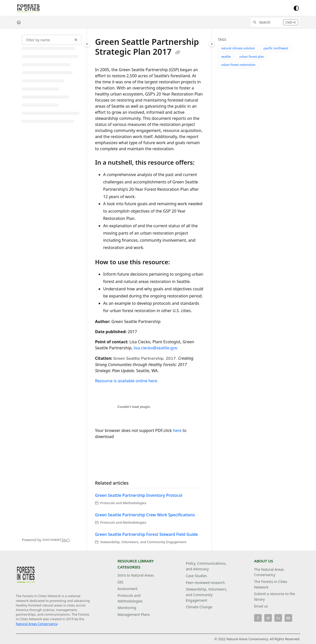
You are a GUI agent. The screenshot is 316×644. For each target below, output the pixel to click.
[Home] (19, 22)
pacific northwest (276, 48)
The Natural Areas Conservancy (269, 572)
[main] (149, 290)
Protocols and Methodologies (130, 598)
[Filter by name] (52, 40)
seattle (226, 57)
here (177, 430)
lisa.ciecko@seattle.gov (155, 348)
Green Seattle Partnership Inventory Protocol (139, 495)
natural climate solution (238, 48)
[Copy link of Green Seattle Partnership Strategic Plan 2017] (178, 52)
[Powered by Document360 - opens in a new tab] (46, 540)
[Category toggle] (87, 44)
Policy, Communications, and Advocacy (206, 566)
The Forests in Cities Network (271, 584)
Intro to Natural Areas (136, 575)
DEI (121, 582)
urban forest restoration (238, 65)
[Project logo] (28, 8)
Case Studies (196, 576)
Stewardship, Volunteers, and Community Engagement (207, 595)
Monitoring (127, 608)
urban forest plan (252, 57)
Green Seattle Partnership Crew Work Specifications (145, 515)
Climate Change (199, 607)
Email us (261, 606)
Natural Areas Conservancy (37, 624)
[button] (275, 22)
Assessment (128, 589)
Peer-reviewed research (205, 583)
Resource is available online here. (127, 381)
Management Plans (134, 614)
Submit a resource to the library (275, 596)
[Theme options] (296, 8)
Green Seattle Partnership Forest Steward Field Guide (146, 534)
